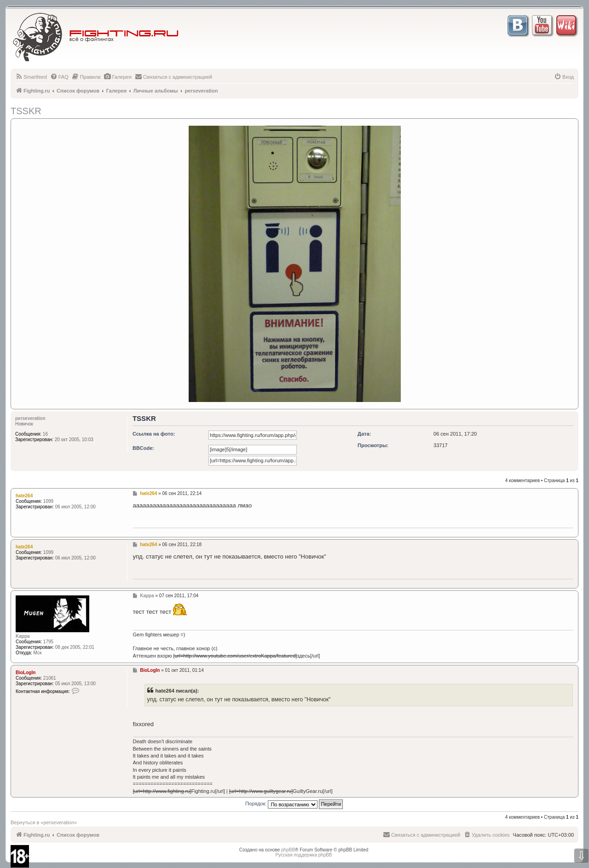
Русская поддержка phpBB (303, 855)
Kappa (23, 636)
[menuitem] (31, 77)
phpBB (288, 850)
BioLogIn (26, 673)
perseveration (30, 418)
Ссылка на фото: (154, 434)
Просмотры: (373, 445)
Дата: (364, 434)
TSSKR (26, 111)
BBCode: (143, 448)
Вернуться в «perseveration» (44, 822)
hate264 (24, 496)
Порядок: (294, 804)
